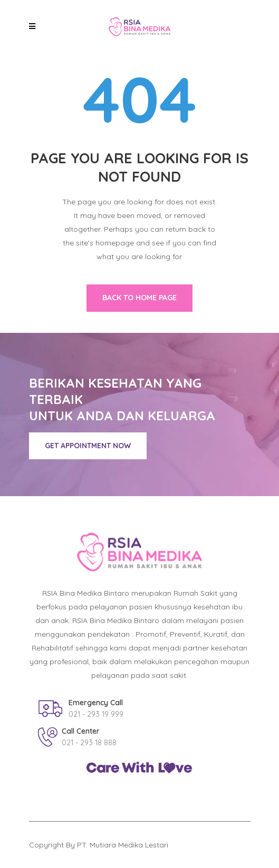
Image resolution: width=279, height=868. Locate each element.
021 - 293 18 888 (89, 743)
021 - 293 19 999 (96, 714)
